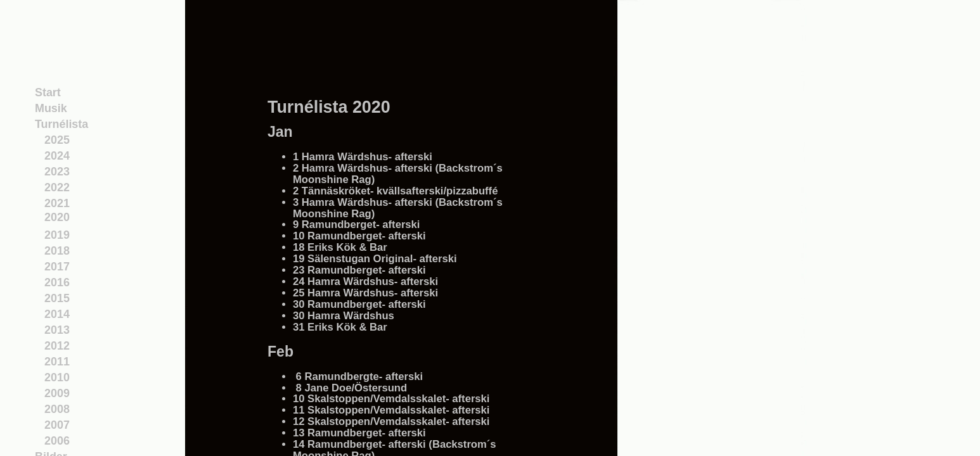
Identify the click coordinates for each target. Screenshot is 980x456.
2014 (57, 314)
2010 (57, 377)
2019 (57, 235)
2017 (57, 267)
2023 (57, 172)
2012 (57, 346)
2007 (57, 425)
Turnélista (61, 124)
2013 (57, 330)
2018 (57, 251)
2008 (57, 409)
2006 (57, 441)
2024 (57, 156)
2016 (57, 282)
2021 (57, 203)
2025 (57, 140)
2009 (57, 393)
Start (48, 92)
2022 (57, 187)
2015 (57, 298)
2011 (57, 362)
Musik (51, 108)
